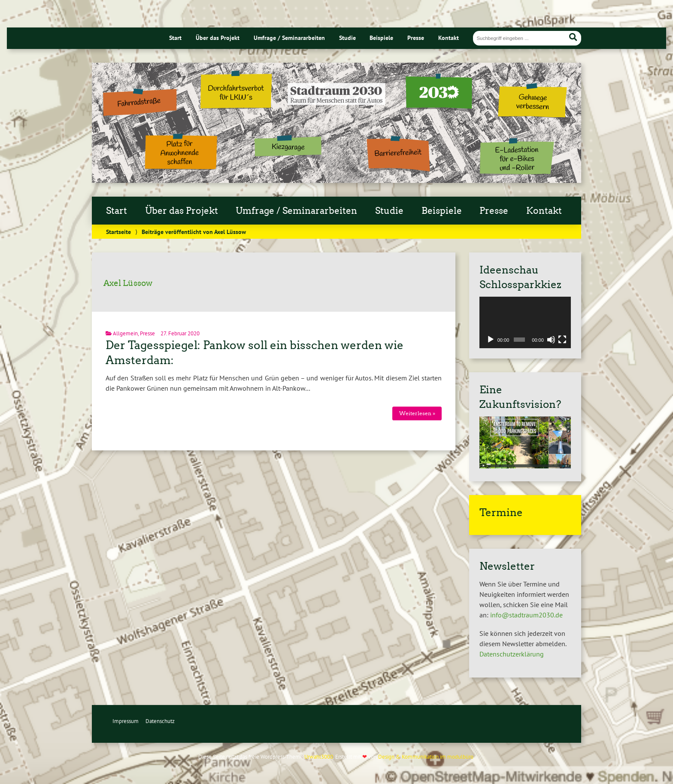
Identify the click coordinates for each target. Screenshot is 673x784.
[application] (525, 322)
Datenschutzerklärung (512, 654)
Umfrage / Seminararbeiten (289, 38)
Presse (416, 38)
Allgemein (125, 333)
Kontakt (449, 38)
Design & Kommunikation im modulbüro (426, 757)
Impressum (126, 721)
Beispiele (381, 38)
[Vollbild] (562, 340)
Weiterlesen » (417, 413)
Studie (347, 38)
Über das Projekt (218, 38)
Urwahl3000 (319, 757)
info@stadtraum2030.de (526, 615)
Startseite (118, 232)
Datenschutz (160, 721)
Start (175, 38)
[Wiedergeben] (491, 340)
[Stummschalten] (551, 340)
